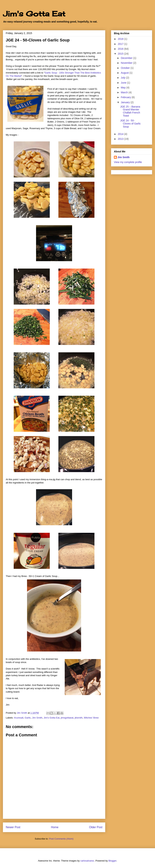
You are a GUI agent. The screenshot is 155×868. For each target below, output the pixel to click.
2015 (121, 54)
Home (55, 827)
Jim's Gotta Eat (34, 14)
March (125, 92)
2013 (121, 139)
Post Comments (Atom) (61, 839)
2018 (121, 39)
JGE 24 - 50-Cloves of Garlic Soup (130, 124)
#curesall (19, 718)
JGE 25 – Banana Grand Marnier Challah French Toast (130, 111)
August (125, 73)
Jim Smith (37, 718)
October (126, 68)
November (127, 63)
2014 (121, 134)
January (126, 102)
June (124, 83)
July (123, 78)
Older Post (96, 827)
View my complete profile (128, 162)
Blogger (112, 861)
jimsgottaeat (67, 718)
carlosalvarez (87, 861)
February (126, 97)
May (123, 88)
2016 (121, 49)
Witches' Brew (91, 718)
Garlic (28, 718)
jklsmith (79, 718)
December (127, 58)
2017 (121, 44)
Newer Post (13, 827)
